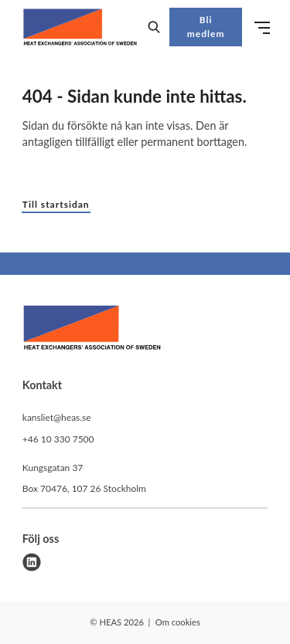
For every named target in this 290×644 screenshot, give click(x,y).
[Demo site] (80, 27)
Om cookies (178, 622)
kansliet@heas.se (57, 417)
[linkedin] (32, 562)
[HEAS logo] (92, 330)
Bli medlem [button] (206, 27)
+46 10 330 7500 (58, 439)
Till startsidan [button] (56, 204)
